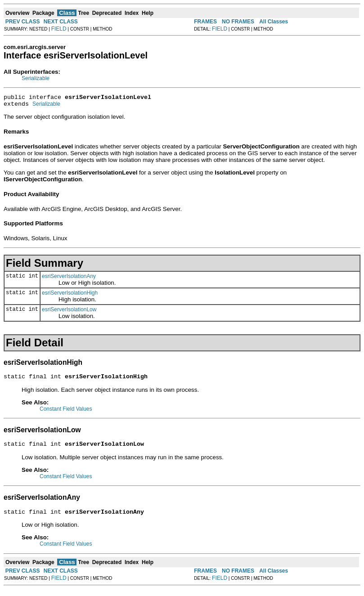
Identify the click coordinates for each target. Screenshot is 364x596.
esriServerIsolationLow (69, 312)
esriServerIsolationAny (69, 279)
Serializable (36, 78)
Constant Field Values (66, 413)
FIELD (59, 29)
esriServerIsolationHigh (70, 296)
